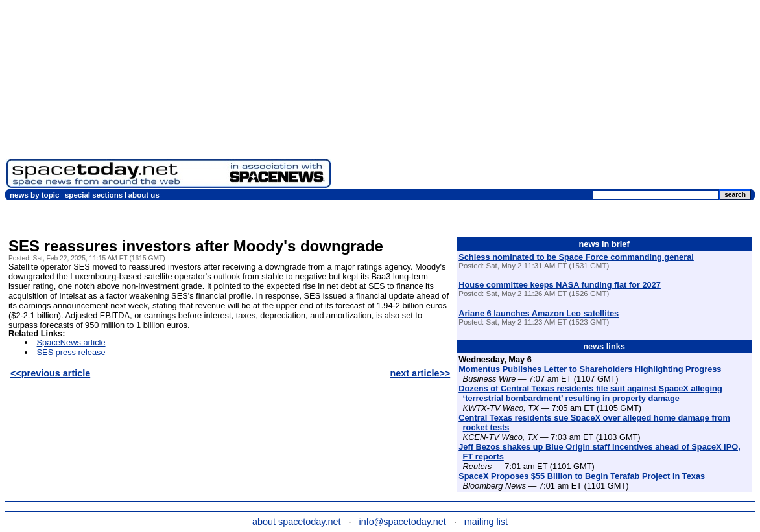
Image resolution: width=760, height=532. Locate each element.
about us (144, 195)
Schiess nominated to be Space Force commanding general (576, 257)
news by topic (34, 195)
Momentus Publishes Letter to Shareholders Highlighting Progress (590, 369)
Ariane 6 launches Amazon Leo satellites (539, 313)
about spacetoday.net (297, 522)
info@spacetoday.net (403, 522)
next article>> (420, 373)
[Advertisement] (545, 97)
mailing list (486, 522)
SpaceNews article (71, 342)
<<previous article (50, 373)
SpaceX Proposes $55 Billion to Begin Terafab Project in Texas (582, 476)
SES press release (71, 352)
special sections (94, 195)
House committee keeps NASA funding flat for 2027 (560, 285)
